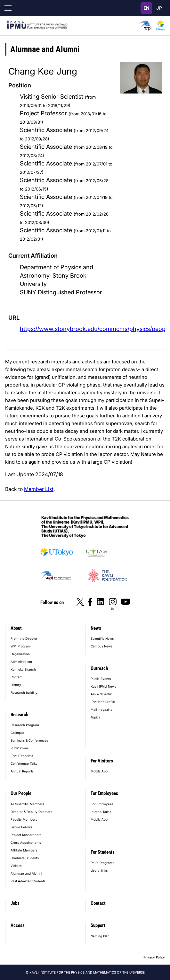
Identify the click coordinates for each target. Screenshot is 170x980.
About (16, 628)
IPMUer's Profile (103, 702)
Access (18, 925)
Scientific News (102, 638)
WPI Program (21, 646)
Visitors (16, 866)
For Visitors (102, 761)
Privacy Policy (154, 957)
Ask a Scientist (101, 694)
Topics (95, 717)
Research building (24, 692)
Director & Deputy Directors (31, 812)
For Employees (104, 793)
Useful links (99, 870)
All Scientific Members (27, 804)
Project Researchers (26, 835)
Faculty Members (24, 819)
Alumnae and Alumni (26, 873)
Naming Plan (100, 936)
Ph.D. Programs (102, 863)
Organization (20, 654)
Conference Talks (24, 763)
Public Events (101, 679)
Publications (20, 748)
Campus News (101, 646)
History (16, 685)
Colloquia (17, 733)
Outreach (99, 668)
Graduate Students (25, 858)
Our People (21, 793)
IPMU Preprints (22, 756)
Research (19, 715)
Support (98, 925)
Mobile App (99, 771)
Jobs (15, 903)
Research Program (25, 725)
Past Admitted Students (28, 881)
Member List (39, 489)
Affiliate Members (24, 850)
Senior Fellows (21, 827)
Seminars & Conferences (29, 740)
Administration (21, 662)
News (96, 628)
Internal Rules (101, 812)
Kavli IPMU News (103, 686)
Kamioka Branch (23, 669)
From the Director (24, 638)
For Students (103, 852)
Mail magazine (101, 709)
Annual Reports (22, 771)
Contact (16, 677)
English (146, 8)
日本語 (159, 8)
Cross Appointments (26, 842)
